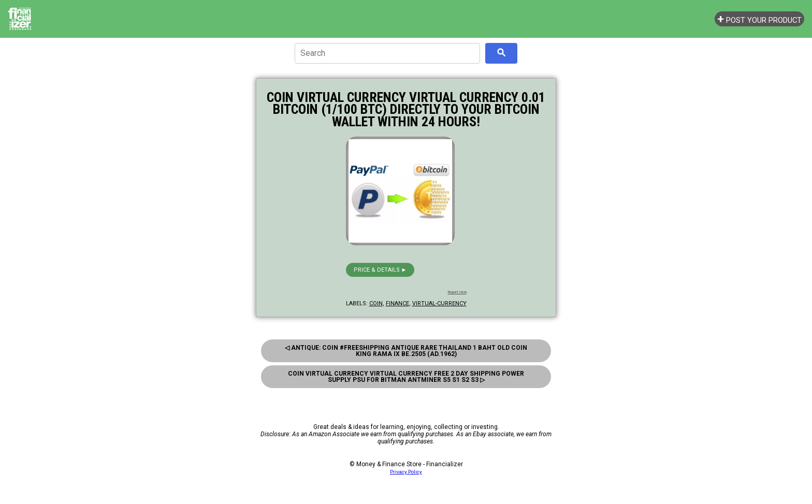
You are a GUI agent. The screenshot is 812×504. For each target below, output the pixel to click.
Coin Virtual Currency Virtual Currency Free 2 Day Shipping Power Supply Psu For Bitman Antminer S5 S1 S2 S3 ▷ (406, 377)
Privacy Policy (406, 472)
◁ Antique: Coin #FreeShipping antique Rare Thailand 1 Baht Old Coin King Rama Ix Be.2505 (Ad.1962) (406, 351)
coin (376, 303)
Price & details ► (380, 270)
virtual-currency (439, 303)
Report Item (457, 292)
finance (397, 303)
